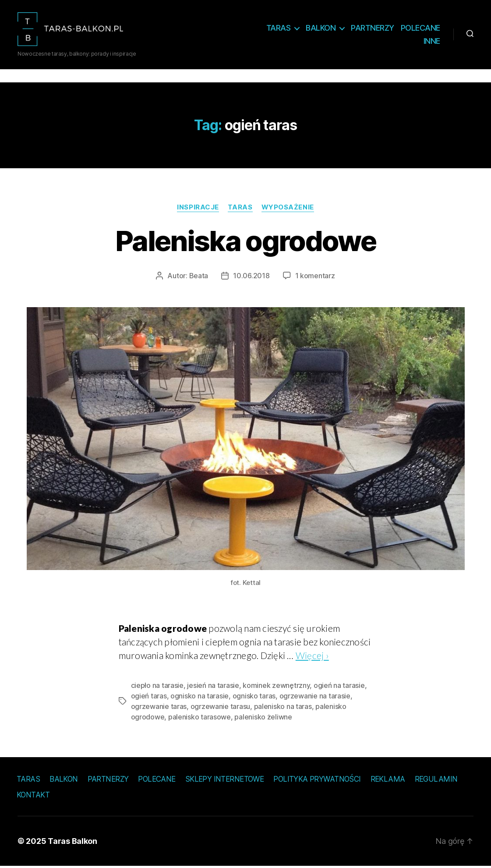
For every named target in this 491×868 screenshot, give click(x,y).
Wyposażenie (288, 209)
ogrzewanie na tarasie (315, 697)
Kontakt (33, 796)
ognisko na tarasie (200, 697)
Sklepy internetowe (225, 780)
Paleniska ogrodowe (245, 242)
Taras (279, 29)
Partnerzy (373, 29)
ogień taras (149, 697)
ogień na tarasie (339, 687)
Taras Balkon (72, 843)
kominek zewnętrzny (276, 687)
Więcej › (312, 657)
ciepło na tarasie (157, 687)
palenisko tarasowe (200, 718)
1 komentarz (315, 277)
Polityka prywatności (317, 780)
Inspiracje (198, 209)
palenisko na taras (283, 708)
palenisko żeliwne (263, 718)
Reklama (388, 780)
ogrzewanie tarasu (220, 708)
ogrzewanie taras (159, 708)
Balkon (321, 29)
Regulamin (436, 780)
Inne (432, 42)
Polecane (420, 29)
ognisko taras (254, 697)
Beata (199, 277)
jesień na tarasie (213, 687)
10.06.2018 (251, 277)
